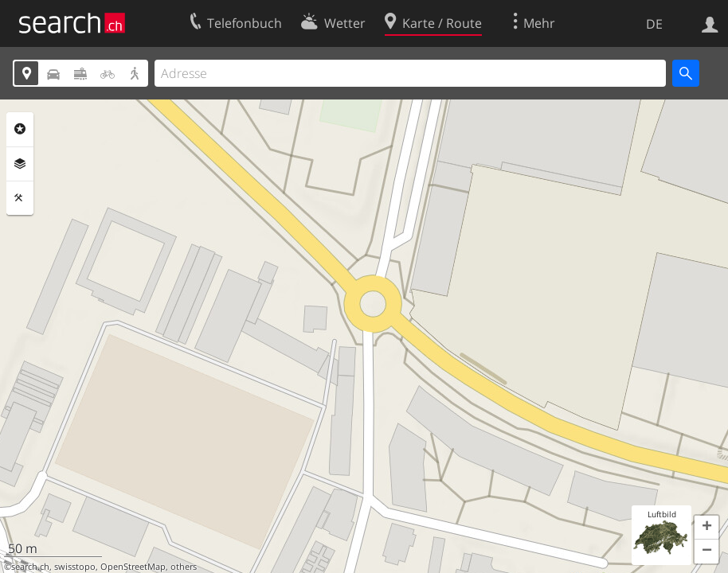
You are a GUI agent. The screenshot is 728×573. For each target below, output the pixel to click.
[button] (706, 528)
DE (654, 24)
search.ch (30, 567)
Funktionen (20, 198)
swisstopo (75, 567)
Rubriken (20, 129)
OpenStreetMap (133, 567)
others (184, 567)
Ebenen (20, 164)
